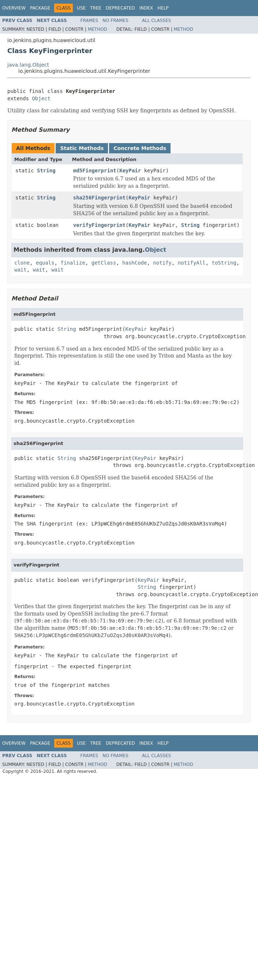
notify (162, 263)
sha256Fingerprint (99, 198)
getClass (104, 263)
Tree (96, 8)
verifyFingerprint (99, 225)
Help (163, 8)
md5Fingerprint (95, 171)
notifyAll (192, 263)
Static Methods (82, 148)
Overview (14, 8)
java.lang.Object (28, 65)
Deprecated (120, 8)
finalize (73, 263)
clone (22, 263)
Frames (89, 20)
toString (224, 263)
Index (146, 8)
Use (81, 8)
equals (45, 263)
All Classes (156, 20)
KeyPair (130, 171)
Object (41, 98)
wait (20, 270)
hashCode (134, 263)
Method (98, 29)
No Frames (115, 20)
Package (40, 8)
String (46, 171)
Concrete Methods (140, 148)
